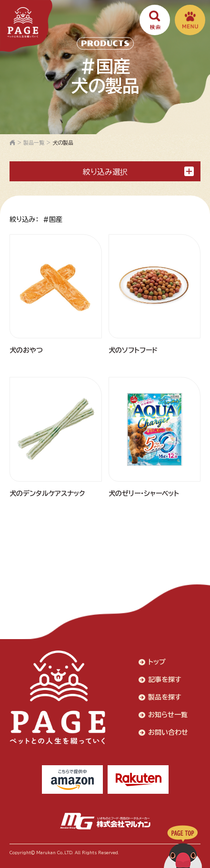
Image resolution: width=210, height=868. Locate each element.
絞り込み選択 (139, 171)
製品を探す (165, 697)
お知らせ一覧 (168, 715)
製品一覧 (34, 143)
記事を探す (165, 680)
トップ (157, 662)
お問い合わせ (168, 732)
